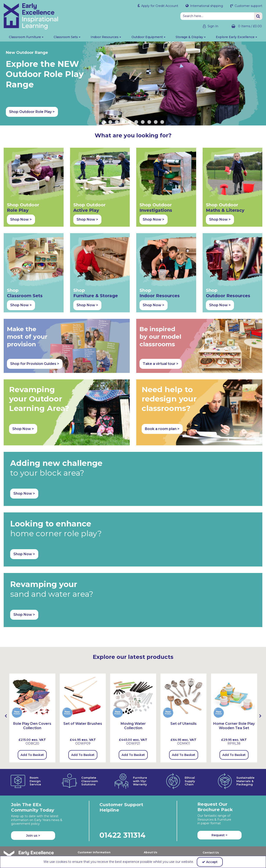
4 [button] (123, 122)
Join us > (33, 836)
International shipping (206, 6)
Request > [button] (219, 835)
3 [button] (117, 122)
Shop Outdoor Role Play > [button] (212, 112)
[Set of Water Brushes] (83, 724)
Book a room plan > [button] (162, 429)
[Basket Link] (244, 26)
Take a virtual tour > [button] (161, 364)
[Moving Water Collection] (133, 696)
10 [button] (162, 122)
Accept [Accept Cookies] (210, 862)
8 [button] (149, 122)
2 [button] (110, 122)
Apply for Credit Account (159, 6)
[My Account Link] (207, 26)
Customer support (248, 6)
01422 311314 (123, 835)
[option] (32, 718)
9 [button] (156, 122)
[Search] (217, 16)
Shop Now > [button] (21, 219)
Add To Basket (32, 755)
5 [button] (130, 122)
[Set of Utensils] (183, 696)
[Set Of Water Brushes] (83, 696)
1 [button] (104, 122)
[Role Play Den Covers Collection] (32, 696)
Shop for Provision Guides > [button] (35, 364)
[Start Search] (258, 16)
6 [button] (136, 122)
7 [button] (143, 122)
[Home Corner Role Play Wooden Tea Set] (234, 696)
